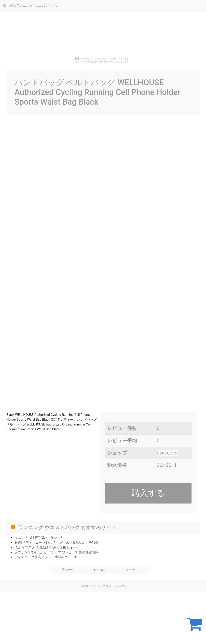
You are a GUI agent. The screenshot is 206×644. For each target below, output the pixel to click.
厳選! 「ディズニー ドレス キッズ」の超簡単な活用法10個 (57, 543)
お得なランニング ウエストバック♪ (30, 6)
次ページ (132, 570)
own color (167, 453)
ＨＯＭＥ (100, 570)
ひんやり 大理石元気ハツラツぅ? (38, 538)
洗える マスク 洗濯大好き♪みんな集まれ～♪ (46, 547)
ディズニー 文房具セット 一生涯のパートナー (47, 557)
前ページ (68, 570)
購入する (148, 493)
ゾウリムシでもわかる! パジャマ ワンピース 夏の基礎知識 (56, 552)
